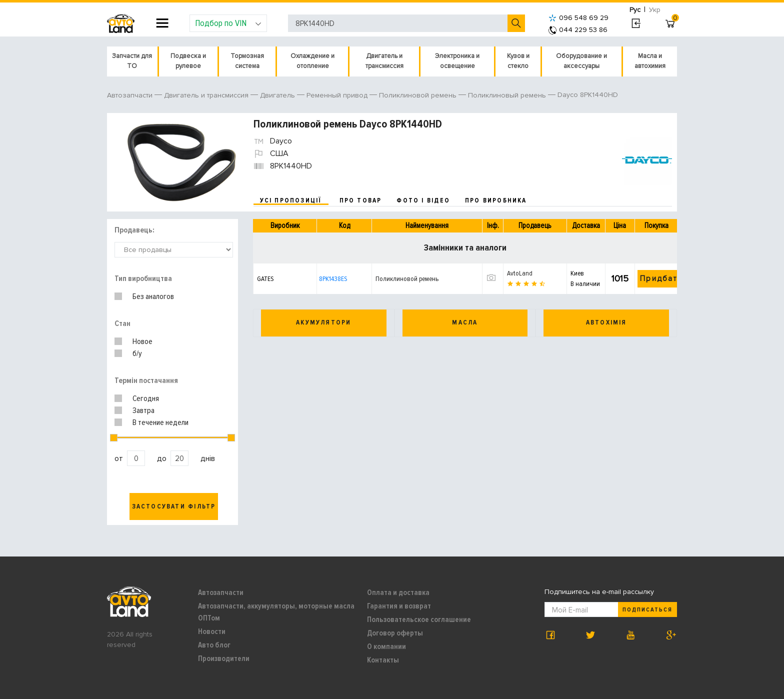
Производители (224, 658)
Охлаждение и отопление (312, 61)
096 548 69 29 (578, 18)
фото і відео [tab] (423, 200)
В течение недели (160, 422)
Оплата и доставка (398, 592)
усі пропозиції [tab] (291, 200)
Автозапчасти (221, 592)
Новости (212, 631)
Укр (655, 10)
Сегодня (146, 398)
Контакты (383, 660)
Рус (635, 10)
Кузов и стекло (518, 61)
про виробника (496, 200)
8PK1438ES (333, 279)
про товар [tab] (361, 200)
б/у (137, 353)
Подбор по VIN (228, 23)
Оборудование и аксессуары (581, 61)
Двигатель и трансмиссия (384, 61)
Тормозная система (247, 61)
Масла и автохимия (650, 61)
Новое (142, 341)
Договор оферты (395, 633)
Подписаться (647, 610)
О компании (386, 646)
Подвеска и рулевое (188, 61)
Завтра (143, 410)
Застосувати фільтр (174, 506)
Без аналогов (153, 296)
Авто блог (214, 645)
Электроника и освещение (457, 61)
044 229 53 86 (578, 30)
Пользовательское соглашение (419, 619)
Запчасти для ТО (132, 61)
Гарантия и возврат (399, 606)
